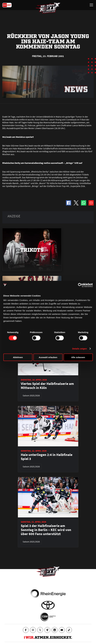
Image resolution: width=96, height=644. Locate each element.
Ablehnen (18, 357)
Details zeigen (79, 348)
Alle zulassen (78, 357)
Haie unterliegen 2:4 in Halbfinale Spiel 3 (47, 457)
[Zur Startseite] (48, 8)
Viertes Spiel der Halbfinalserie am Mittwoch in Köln (47, 386)
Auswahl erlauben (48, 357)
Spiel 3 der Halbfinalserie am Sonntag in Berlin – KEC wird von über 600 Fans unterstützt (46, 530)
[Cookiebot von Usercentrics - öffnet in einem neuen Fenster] (80, 285)
